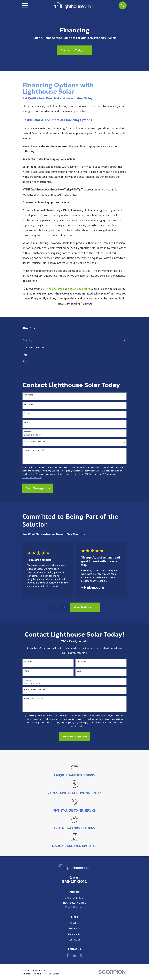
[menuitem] (73, 340)
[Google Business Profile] (74, 955)
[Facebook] (68, 955)
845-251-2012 (74, 882)
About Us (74, 923)
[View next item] (64, 607)
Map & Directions (74, 907)
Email (26, 423)
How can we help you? (34, 450)
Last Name (28, 404)
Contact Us (74, 940)
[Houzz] (81, 955)
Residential (74, 929)
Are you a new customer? (35, 441)
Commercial (74, 934)
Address (27, 432)
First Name (28, 395)
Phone (26, 413)
